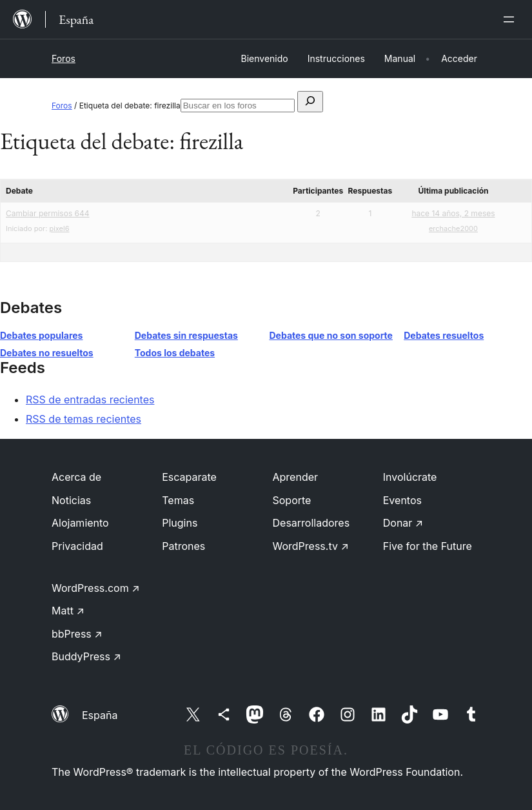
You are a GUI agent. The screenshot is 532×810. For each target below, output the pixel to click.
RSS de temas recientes (84, 419)
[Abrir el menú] (511, 19)
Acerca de (76, 477)
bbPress (77, 634)
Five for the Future (428, 546)
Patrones (183, 546)
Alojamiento (80, 523)
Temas (178, 500)
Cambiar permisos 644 (48, 213)
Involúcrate (410, 477)
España (100, 715)
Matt (68, 611)
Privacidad (77, 546)
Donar (403, 523)
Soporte (292, 500)
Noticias (71, 500)
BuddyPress (86, 656)
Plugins (180, 523)
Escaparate (189, 477)
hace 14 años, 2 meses (453, 213)
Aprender (296, 477)
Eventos (402, 500)
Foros (64, 58)
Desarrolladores (311, 523)
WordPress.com (96, 588)
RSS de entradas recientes (90, 400)
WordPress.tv (311, 546)
